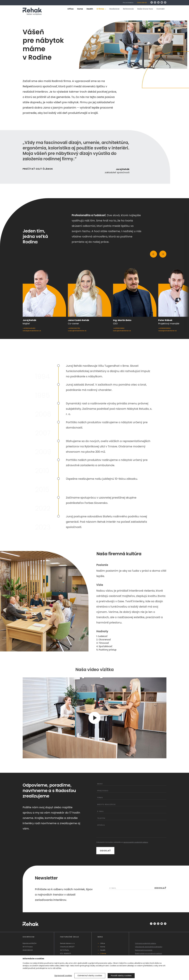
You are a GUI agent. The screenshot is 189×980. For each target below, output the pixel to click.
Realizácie (114, 9)
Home (80, 9)
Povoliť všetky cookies (121, 976)
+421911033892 (119, 328)
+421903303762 (74, 328)
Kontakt (161, 9)
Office (70, 9)
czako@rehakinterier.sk (77, 331)
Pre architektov (128, 3)
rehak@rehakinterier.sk (32, 331)
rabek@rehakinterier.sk (167, 331)
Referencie (128, 9)
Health (90, 9)
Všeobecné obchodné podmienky (149, 947)
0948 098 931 (142, 3)
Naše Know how (145, 9)
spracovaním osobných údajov (136, 842)
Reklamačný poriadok (144, 950)
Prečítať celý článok (38, 169)
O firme (101, 9)
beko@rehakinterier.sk (122, 331)
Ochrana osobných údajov (145, 943)
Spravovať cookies (63, 976)
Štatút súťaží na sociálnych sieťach (148, 954)
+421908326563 (164, 328)
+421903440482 (29, 328)
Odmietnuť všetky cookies (90, 976)
